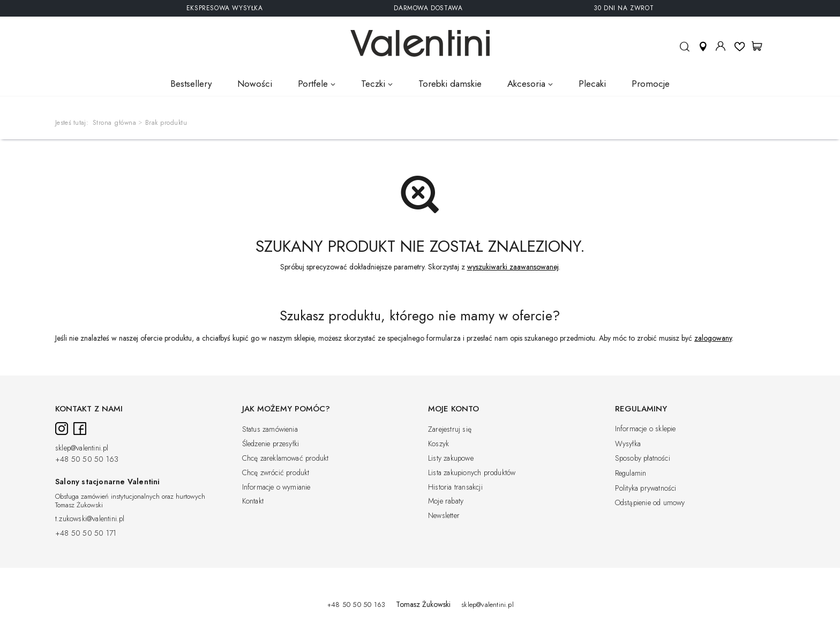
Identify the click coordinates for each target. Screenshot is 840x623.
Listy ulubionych (740, 46)
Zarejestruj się (450, 430)
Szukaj (684, 51)
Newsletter (444, 516)
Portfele (313, 84)
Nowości (255, 84)
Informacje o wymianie (276, 487)
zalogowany (713, 338)
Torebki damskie (450, 84)
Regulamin (631, 474)
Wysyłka (628, 444)
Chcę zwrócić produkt (276, 473)
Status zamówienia (270, 430)
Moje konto (721, 46)
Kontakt (253, 501)
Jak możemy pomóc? (286, 409)
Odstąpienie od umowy (650, 503)
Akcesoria (526, 84)
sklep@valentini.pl (82, 448)
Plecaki (592, 84)
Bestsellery (191, 84)
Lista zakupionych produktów (472, 473)
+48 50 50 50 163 (87, 460)
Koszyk (438, 444)
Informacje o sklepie (646, 429)
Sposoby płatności (643, 459)
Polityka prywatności (646, 489)
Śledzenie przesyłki (271, 444)
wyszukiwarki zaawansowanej (513, 267)
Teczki (373, 84)
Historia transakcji (455, 487)
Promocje (651, 84)
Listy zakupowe (451, 459)
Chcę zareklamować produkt (286, 459)
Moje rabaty (446, 501)
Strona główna (115, 123)
